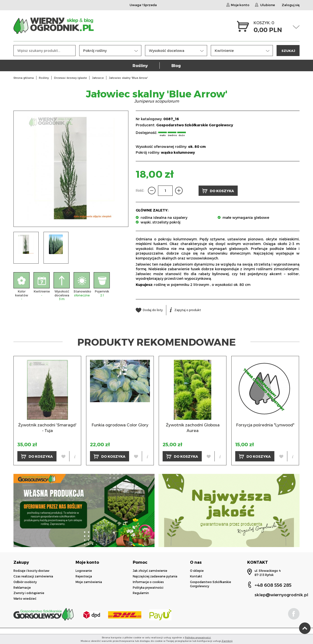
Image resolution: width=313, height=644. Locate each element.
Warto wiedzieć (25, 598)
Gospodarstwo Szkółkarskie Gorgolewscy (195, 125)
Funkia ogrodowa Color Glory (120, 425)
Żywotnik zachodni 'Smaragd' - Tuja (47, 427)
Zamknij (227, 641)
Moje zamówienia (89, 582)
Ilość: (140, 190)
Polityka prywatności (148, 587)
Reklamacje (22, 587)
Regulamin (141, 593)
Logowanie (84, 571)
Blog (176, 65)
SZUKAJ (288, 51)
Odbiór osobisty (25, 582)
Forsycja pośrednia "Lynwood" (265, 425)
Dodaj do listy (149, 310)
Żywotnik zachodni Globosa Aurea (193, 427)
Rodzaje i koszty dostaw (31, 571)
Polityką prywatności (198, 637)
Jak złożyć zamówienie (150, 571)
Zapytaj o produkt (185, 310)
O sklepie (197, 571)
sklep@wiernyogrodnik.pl (281, 595)
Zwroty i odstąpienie (29, 593)
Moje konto (238, 5)
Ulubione (265, 5)
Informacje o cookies (148, 582)
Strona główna (24, 78)
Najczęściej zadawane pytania (155, 576)
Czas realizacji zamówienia (33, 576)
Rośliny (140, 65)
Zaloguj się (291, 5)
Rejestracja (84, 576)
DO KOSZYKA (218, 191)
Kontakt (196, 576)
